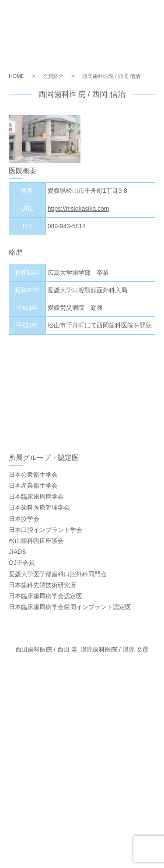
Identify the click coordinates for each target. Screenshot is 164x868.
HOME (17, 76)
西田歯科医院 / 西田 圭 (46, 649)
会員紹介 (53, 76)
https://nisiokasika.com (79, 209)
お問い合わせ (82, 783)
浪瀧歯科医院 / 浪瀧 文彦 (115, 649)
